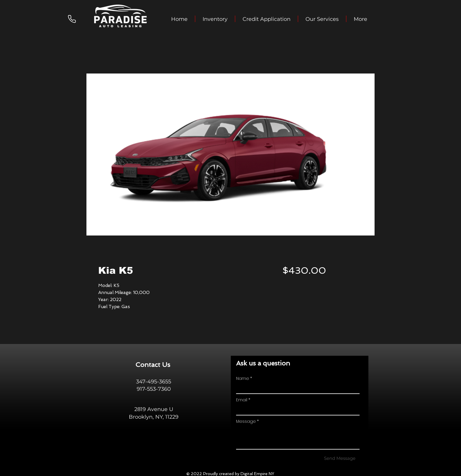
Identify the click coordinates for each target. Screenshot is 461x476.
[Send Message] (340, 458)
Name (243, 378)
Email (242, 400)
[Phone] (72, 19)
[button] (215, 19)
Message (246, 421)
